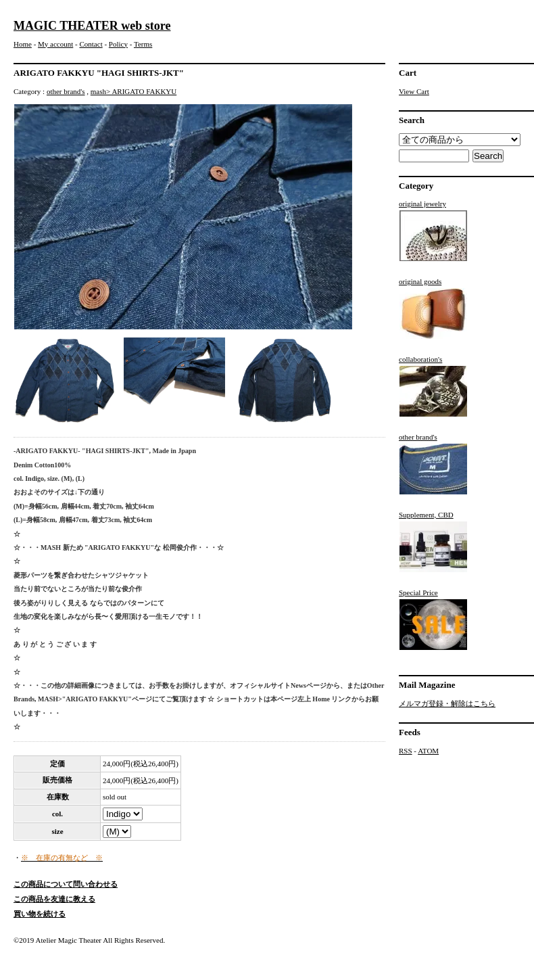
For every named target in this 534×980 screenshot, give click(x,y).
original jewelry (433, 231)
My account (55, 44)
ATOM (428, 751)
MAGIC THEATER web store (92, 26)
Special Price (433, 620)
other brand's (66, 91)
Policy (118, 44)
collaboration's (433, 386)
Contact (91, 44)
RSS (406, 751)
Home (23, 44)
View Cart (414, 91)
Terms (143, 44)
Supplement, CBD (433, 542)
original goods (433, 308)
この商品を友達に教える (54, 899)
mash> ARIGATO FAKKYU (133, 91)
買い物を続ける (40, 914)
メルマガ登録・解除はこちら (447, 703)
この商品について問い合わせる (66, 884)
